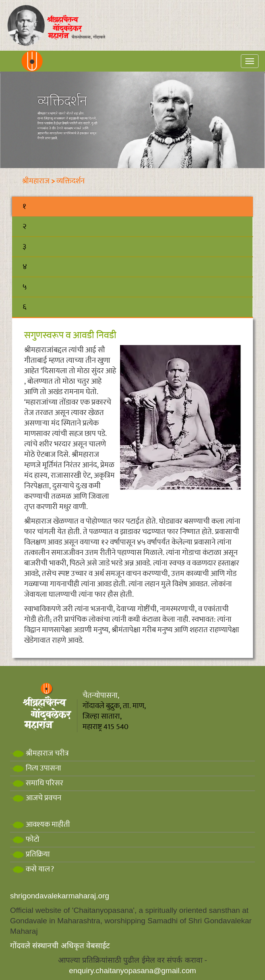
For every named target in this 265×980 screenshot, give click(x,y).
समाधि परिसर (37, 783)
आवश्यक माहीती (40, 825)
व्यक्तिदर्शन (70, 181)
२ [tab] (24, 227)
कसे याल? (32, 869)
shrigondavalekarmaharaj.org (60, 896)
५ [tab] (25, 287)
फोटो (25, 839)
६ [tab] (24, 307)
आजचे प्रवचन (36, 798)
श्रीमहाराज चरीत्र (39, 753)
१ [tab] (24, 206)
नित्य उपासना (36, 768)
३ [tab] (24, 247)
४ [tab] (25, 267)
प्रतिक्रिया (30, 854)
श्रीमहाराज (36, 181)
